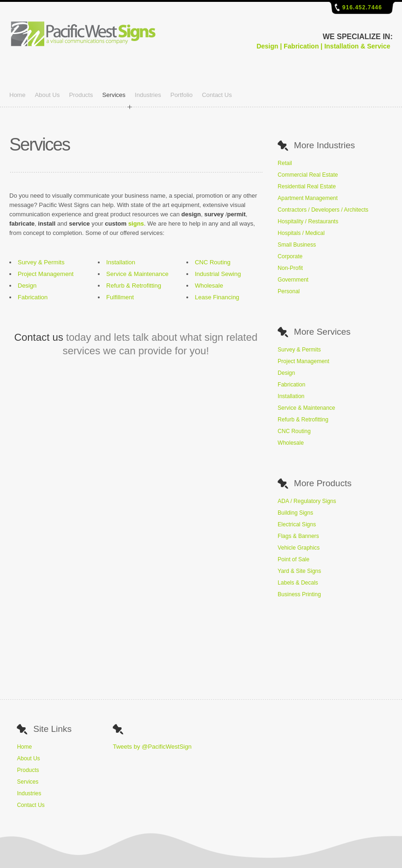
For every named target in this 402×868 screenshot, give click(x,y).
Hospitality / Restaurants (308, 221)
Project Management (46, 274)
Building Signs (295, 513)
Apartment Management (308, 198)
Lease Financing (217, 297)
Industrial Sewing (218, 274)
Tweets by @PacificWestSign (152, 747)
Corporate (290, 256)
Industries (148, 95)
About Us (47, 95)
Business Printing (299, 594)
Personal (289, 291)
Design (27, 286)
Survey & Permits (41, 262)
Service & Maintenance (137, 274)
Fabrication (33, 297)
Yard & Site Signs (299, 571)
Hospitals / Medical (301, 233)
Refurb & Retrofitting (134, 286)
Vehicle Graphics (299, 548)
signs (136, 224)
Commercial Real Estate (308, 175)
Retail (285, 163)
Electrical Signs (297, 524)
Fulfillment (120, 297)
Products (81, 95)
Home (17, 95)
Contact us (38, 337)
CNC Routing (213, 262)
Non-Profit (290, 268)
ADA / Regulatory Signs (307, 501)
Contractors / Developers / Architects (323, 210)
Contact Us (217, 95)
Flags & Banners (298, 536)
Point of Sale (293, 559)
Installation (121, 262)
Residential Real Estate (307, 186)
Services (114, 95)
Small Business (297, 245)
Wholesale (209, 286)
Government (293, 280)
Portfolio (182, 95)
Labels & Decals (298, 583)
